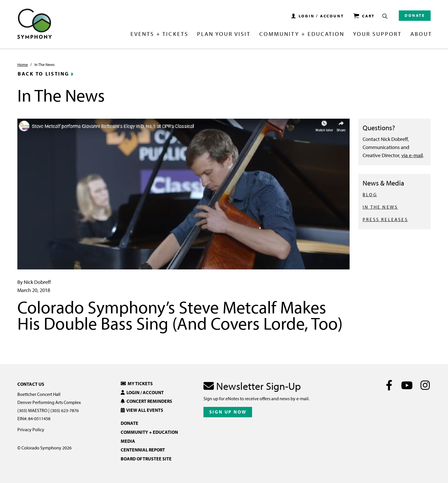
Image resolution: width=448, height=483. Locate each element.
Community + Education (302, 34)
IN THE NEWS (380, 207)
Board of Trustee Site (146, 459)
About (421, 34)
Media (128, 441)
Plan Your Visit (224, 34)
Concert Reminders (146, 401)
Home (23, 65)
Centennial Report (143, 450)
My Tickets (137, 383)
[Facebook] (389, 385)
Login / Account (142, 392)
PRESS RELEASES (385, 219)
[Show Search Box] (385, 16)
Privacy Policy (31, 429)
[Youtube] (407, 385)
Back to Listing (43, 74)
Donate (415, 15)
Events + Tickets (159, 34)
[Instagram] (425, 385)
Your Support (377, 34)
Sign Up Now (228, 412)
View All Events (142, 410)
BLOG (370, 194)
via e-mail (412, 155)
